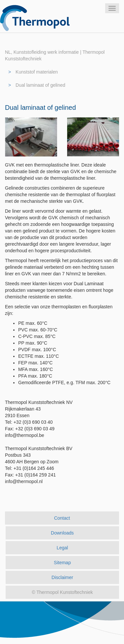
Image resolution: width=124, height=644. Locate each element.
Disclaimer (62, 577)
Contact (62, 518)
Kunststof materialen (37, 72)
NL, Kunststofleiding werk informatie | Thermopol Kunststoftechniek (55, 55)
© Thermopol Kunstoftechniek (62, 592)
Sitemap (62, 563)
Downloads (62, 533)
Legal (62, 548)
